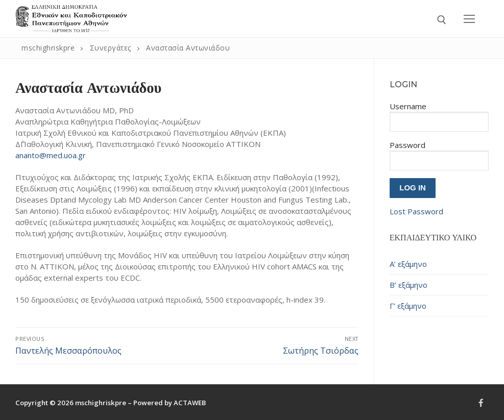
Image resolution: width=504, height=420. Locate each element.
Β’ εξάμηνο (409, 285)
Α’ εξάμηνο (408, 264)
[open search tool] (442, 20)
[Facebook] (481, 403)
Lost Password (416, 211)
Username (408, 106)
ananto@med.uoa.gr (51, 155)
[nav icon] (470, 19)
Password (407, 145)
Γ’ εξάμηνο (408, 306)
